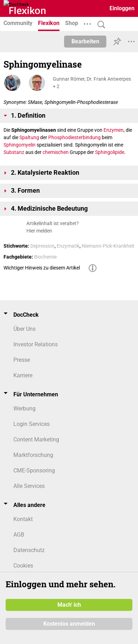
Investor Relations (36, 344)
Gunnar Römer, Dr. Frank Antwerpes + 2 (92, 83)
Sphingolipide (110, 152)
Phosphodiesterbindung (74, 137)
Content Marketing (36, 439)
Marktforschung (33, 455)
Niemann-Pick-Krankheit (108, 246)
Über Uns (24, 329)
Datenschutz (29, 550)
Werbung (24, 408)
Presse (22, 360)
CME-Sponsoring (34, 470)
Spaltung (29, 137)
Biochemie (45, 257)
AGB (19, 535)
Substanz (14, 152)
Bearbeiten (85, 41)
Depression (42, 246)
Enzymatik (68, 246)
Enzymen (114, 130)
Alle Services (29, 486)
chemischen (56, 152)
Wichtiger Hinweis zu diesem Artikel (42, 268)
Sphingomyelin (20, 145)
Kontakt (23, 519)
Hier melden (39, 231)
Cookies (23, 566)
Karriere (23, 375)
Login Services (32, 424)
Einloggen (122, 8)
